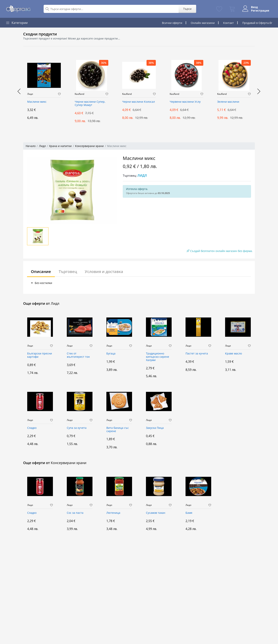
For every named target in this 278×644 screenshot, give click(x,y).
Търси (187, 9)
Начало (31, 146)
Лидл (30, 94)
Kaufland (79, 94)
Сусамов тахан (156, 513)
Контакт (228, 23)
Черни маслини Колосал (139, 102)
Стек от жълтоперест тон (78, 355)
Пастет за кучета (197, 354)
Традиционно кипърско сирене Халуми (158, 357)
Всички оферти (172, 23)
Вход (254, 7)
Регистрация (260, 11)
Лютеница (113, 513)
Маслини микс (37, 102)
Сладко (32, 428)
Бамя (189, 513)
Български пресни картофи (40, 355)
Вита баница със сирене (118, 430)
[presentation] (19, 91)
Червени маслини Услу (185, 102)
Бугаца (111, 354)
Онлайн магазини (203, 23)
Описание (41, 272)
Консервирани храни (89, 146)
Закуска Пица (155, 428)
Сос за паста (75, 513)
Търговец (68, 272)
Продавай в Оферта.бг (257, 23)
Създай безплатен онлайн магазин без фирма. (220, 251)
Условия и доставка (104, 272)
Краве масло (234, 354)
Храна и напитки (60, 146)
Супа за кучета (77, 428)
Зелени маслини (228, 102)
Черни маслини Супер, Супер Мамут (90, 103)
